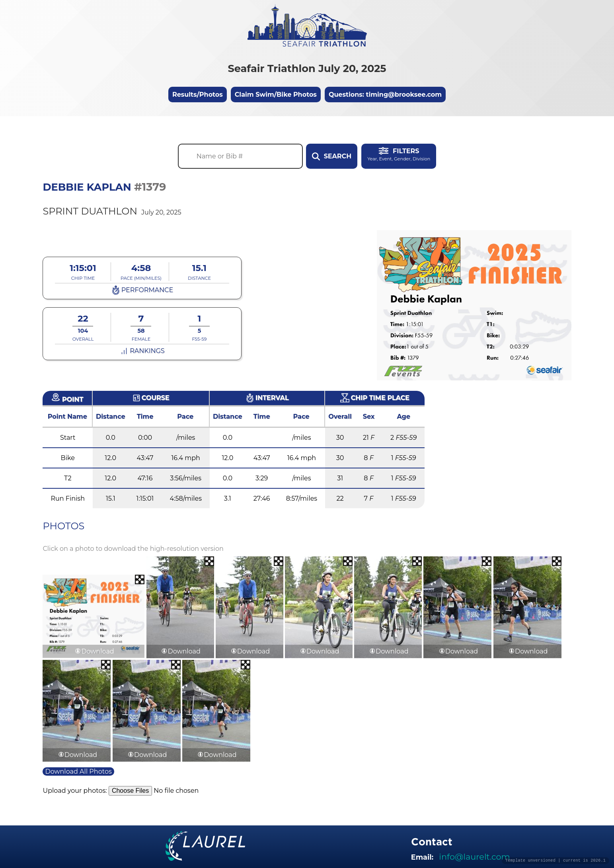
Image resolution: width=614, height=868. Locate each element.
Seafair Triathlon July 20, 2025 (307, 68)
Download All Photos (78, 771)
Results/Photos (198, 95)
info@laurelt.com (474, 857)
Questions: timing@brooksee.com (385, 95)
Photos (63, 526)
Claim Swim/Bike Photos (276, 95)
